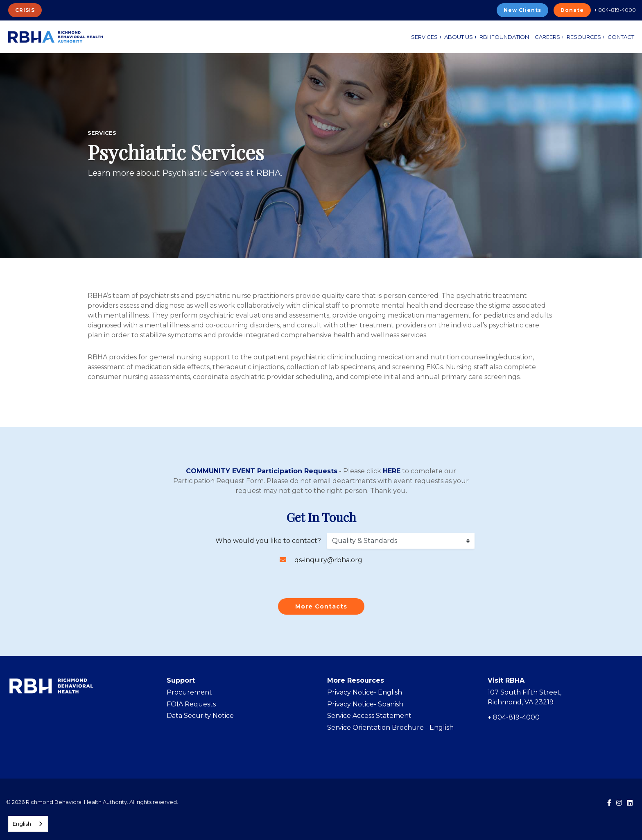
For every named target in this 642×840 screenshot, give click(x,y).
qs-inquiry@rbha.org (328, 560)
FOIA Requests (191, 704)
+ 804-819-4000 (615, 10)
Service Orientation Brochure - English (390, 728)
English (22, 824)
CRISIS (25, 10)
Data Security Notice (200, 716)
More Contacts (321, 606)
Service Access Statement (369, 716)
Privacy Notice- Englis (362, 692)
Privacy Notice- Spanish (365, 704)
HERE (392, 471)
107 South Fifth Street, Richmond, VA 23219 (524, 697)
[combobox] (28, 824)
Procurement (189, 692)
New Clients (522, 10)
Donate (572, 10)
